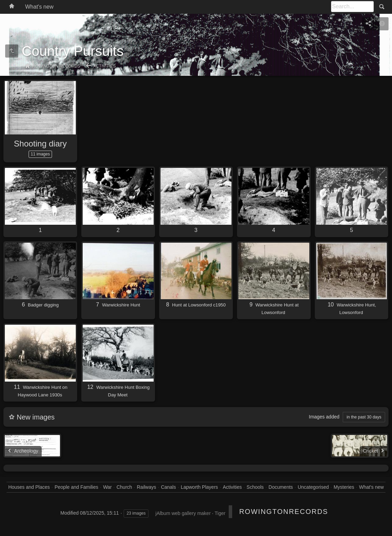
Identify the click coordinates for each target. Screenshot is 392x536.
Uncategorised (313, 487)
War (107, 487)
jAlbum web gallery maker (183, 513)
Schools (255, 487)
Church (124, 487)
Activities (105, 66)
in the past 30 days (364, 417)
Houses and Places (29, 487)
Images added (324, 417)
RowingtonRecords (283, 512)
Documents (281, 487)
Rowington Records (56, 66)
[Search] (352, 7)
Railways (146, 487)
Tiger (220, 513)
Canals (168, 487)
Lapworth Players (199, 487)
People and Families (76, 487)
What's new (39, 7)
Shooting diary (40, 144)
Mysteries (344, 487)
